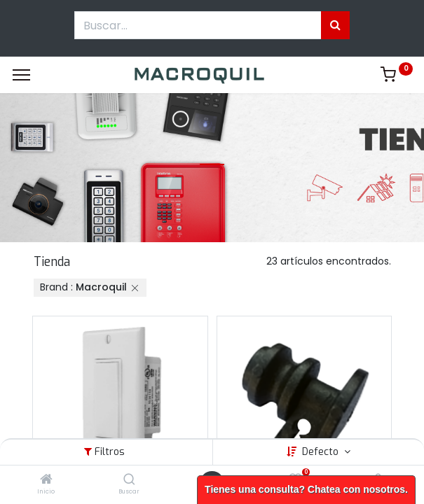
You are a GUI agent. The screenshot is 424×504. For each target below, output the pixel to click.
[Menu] (21, 75)
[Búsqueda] (335, 25)
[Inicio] (46, 480)
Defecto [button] (322, 452)
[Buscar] (129, 480)
